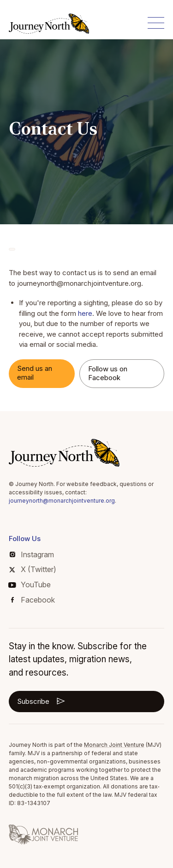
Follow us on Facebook (108, 373)
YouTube (30, 585)
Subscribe (42, 701)
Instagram (32, 554)
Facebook (33, 600)
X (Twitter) (33, 569)
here (85, 313)
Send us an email (35, 373)
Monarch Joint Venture (114, 745)
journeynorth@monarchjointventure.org (62, 501)
